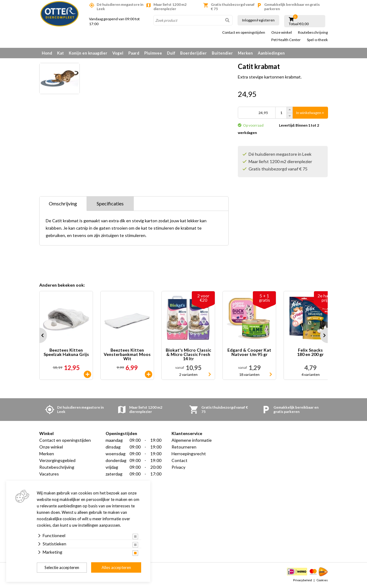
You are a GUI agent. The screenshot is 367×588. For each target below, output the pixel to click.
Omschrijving (63, 203)
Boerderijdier (193, 53)
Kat (60, 53)
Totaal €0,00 (299, 24)
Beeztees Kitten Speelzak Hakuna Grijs (66, 352)
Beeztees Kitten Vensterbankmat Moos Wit (127, 354)
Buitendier (222, 53)
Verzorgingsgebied (57, 460)
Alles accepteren (116, 567)
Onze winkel (282, 32)
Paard (134, 53)
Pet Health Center (286, 40)
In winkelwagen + (310, 113)
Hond (47, 53)
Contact (180, 460)
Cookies (322, 580)
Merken (245, 53)
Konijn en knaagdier (88, 53)
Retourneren (184, 447)
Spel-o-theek (317, 40)
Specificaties (110, 203)
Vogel (118, 53)
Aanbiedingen (271, 53)
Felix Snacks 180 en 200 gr (310, 352)
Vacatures (49, 474)
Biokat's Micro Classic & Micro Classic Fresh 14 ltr (188, 354)
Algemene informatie (192, 440)
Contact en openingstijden (244, 32)
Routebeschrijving (313, 32)
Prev (39, 335)
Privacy (178, 467)
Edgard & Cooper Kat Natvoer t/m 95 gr (249, 352)
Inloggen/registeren (258, 20)
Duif (171, 53)
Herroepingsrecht (189, 454)
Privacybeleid (303, 580)
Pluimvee (153, 53)
